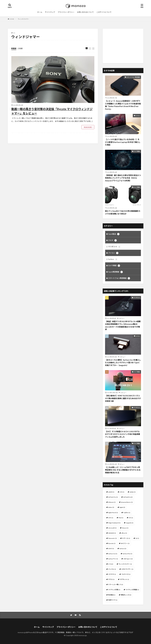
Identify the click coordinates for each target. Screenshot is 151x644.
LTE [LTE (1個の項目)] (131, 518)
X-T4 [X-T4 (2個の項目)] (111, 564)
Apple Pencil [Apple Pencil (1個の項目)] (113, 513)
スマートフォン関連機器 (133, 77)
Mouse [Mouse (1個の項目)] (125, 528)
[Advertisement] (123, 46)
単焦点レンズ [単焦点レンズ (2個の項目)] (126, 595)
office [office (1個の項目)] (124, 533)
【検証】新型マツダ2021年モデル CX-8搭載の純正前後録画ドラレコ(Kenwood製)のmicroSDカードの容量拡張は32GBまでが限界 (123, 325)
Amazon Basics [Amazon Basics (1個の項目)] (127, 502)
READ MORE (88, 127)
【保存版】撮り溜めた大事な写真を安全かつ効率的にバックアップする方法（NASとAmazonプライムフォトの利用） (123, 178)
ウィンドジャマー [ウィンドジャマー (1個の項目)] (125, 564)
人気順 (20, 48)
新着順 (14, 48)
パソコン (113, 253)
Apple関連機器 (115, 272)
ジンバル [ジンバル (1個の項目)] (112, 569)
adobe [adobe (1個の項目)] (133, 492)
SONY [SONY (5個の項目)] (111, 549)
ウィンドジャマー (23, 19)
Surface (138, 116)
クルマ (112, 240)
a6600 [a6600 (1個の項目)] (111, 492)
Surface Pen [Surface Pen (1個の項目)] (127, 554)
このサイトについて (104, 12)
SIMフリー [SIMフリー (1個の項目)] (125, 543)
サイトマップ (50, 12)
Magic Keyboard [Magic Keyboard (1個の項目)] (114, 523)
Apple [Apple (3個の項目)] (122, 507)
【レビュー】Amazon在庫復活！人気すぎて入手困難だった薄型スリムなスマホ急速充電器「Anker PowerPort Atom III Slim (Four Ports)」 (123, 105)
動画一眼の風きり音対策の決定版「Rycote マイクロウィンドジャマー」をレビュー (52, 111)
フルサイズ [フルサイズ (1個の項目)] (126, 574)
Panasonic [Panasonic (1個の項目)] (112, 538)
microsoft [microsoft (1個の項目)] (112, 528)
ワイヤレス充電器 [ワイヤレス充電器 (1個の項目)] (132, 590)
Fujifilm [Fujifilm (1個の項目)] (127, 513)
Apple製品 (114, 234)
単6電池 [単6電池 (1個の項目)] (112, 595)
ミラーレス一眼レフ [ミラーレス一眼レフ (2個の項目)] (116, 584)
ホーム (40, 12)
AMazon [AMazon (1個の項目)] (112, 502)
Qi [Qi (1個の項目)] (137, 538)
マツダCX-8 (114, 247)
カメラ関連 (137, 151)
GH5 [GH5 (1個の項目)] (111, 518)
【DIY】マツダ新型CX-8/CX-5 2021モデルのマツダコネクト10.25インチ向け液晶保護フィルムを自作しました (123, 434)
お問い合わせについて (85, 12)
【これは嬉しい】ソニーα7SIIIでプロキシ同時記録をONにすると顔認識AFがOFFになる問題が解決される (123, 470)
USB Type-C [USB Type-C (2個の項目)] (128, 559)
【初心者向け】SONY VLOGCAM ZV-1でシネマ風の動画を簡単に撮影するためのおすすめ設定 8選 (123, 398)
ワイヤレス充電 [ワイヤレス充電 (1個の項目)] (114, 590)
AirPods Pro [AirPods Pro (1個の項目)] (113, 497)
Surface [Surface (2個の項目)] (123, 549)
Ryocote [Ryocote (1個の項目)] (112, 543)
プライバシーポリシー (66, 12)
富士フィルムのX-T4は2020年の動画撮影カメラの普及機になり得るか (123, 212)
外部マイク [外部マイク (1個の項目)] (113, 600)
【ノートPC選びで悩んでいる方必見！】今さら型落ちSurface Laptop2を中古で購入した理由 (123, 142)
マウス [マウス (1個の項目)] (111, 579)
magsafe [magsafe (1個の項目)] (130, 523)
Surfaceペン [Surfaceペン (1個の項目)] (113, 559)
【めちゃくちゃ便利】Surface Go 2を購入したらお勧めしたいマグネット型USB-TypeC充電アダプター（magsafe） (123, 363)
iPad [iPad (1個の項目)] (121, 518)
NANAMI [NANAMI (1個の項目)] (112, 533)
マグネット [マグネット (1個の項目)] (124, 579)
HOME (12, 19)
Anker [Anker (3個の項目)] (111, 507)
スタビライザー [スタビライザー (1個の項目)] (127, 569)
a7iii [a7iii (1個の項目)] (122, 492)
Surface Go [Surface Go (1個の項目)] (113, 554)
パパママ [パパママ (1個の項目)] (112, 574)
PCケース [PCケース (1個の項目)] (126, 538)
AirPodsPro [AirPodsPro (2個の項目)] (128, 497)
